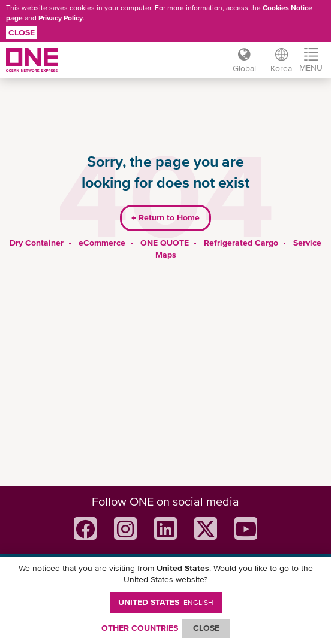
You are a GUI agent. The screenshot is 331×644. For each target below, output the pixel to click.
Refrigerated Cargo (241, 243)
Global (244, 68)
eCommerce (102, 243)
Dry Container (37, 243)
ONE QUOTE (165, 243)
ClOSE (206, 628)
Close (22, 32)
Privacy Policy (61, 18)
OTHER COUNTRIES (140, 628)
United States (166, 602)
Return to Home (165, 217)
